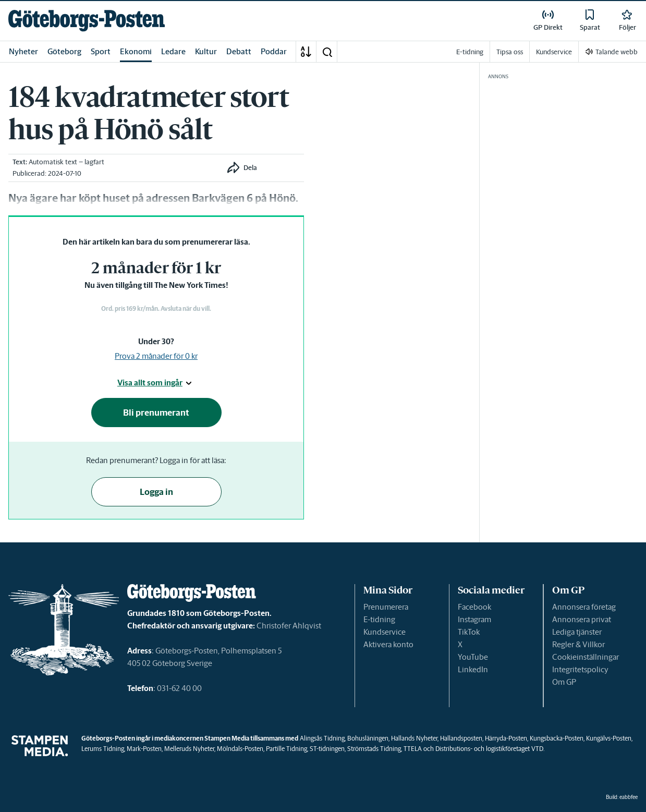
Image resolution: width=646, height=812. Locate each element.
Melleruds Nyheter (189, 749)
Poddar (274, 51)
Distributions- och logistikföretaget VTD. (490, 749)
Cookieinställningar (586, 657)
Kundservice (385, 632)
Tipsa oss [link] (510, 52)
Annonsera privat (582, 619)
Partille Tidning (287, 749)
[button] (327, 52)
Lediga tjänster (577, 632)
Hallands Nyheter (414, 738)
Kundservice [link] (554, 52)
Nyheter (23, 51)
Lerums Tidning (103, 749)
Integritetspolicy (580, 669)
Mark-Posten (144, 749)
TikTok (469, 632)
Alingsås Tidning (322, 738)
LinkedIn (473, 669)
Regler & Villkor (578, 644)
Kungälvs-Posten (609, 738)
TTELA (413, 749)
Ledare (173, 51)
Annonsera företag (584, 607)
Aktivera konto (388, 644)
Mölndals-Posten (240, 749)
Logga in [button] (156, 492)
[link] (87, 21)
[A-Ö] (306, 52)
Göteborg (64, 51)
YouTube (473, 657)
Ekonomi (136, 51)
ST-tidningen (327, 749)
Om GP (564, 682)
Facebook (474, 607)
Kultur (206, 51)
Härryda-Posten (506, 738)
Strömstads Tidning (374, 749)
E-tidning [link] (470, 52)
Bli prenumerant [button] (156, 413)
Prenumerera (386, 607)
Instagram (474, 619)
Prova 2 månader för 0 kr (156, 356)
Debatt (239, 51)
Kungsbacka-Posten (557, 738)
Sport (101, 51)
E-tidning (379, 619)
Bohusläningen (368, 738)
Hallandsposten (461, 738)
